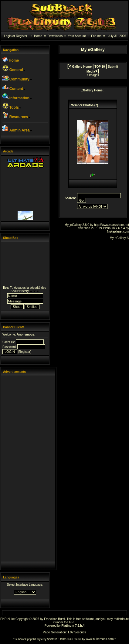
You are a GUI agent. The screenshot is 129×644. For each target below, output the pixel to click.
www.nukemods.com (100, 639)
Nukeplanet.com (118, 232)
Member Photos (82, 105)
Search (70, 198)
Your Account (77, 36)
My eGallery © (120, 238)
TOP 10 (100, 67)
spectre (52, 639)
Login (8, 36)
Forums (96, 36)
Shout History (20, 291)
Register (21, 36)
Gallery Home (82, 67)
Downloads (55, 36)
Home (38, 36)
